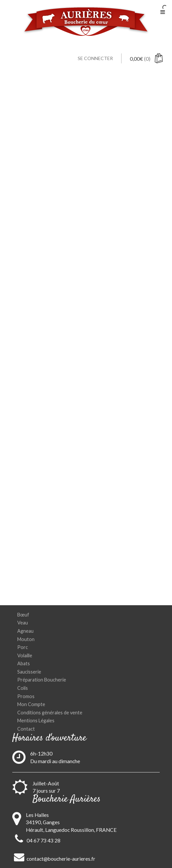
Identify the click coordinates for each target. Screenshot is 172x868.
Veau (23, 623)
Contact (26, 729)
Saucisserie (29, 672)
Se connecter (95, 58)
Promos (26, 696)
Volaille (25, 655)
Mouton (26, 639)
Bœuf (23, 615)
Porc (23, 647)
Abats (24, 663)
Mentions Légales (36, 721)
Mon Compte (31, 704)
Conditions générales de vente (50, 713)
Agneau (25, 631)
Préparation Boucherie (42, 680)
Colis (23, 688)
